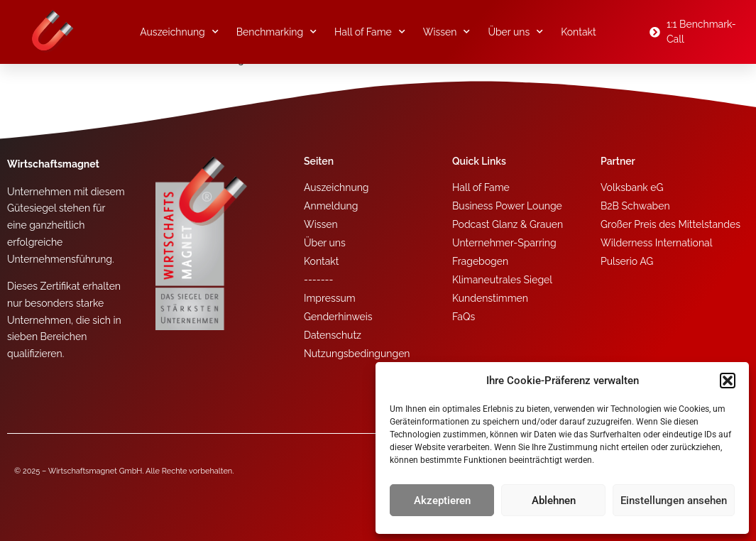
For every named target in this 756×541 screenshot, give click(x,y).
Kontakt (578, 32)
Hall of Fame (370, 32)
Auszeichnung (179, 32)
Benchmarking (276, 32)
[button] (728, 381)
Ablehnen (554, 501)
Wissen (447, 32)
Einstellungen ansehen (674, 501)
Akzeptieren (442, 501)
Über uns (515, 32)
